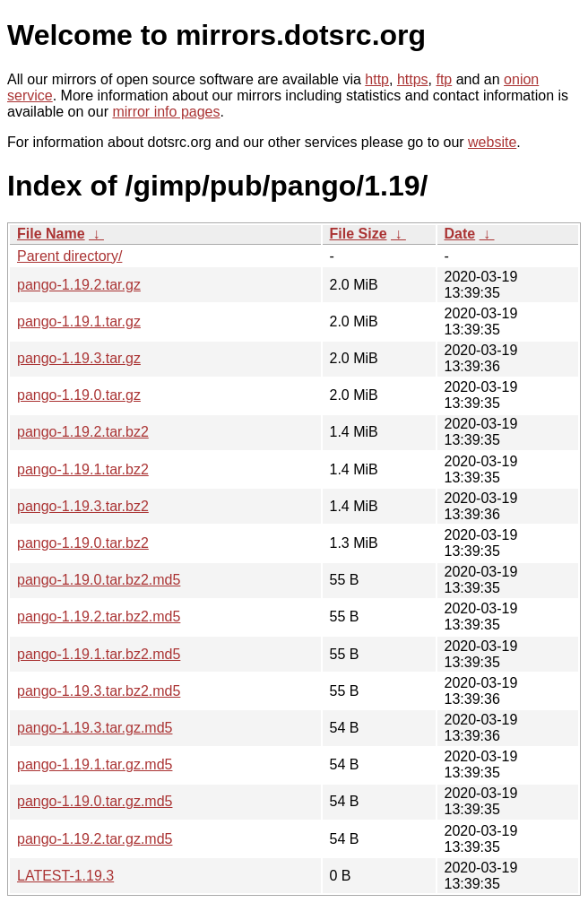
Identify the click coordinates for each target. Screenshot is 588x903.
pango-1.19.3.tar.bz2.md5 (99, 691)
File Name (51, 234)
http (377, 79)
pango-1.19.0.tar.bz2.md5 (99, 580)
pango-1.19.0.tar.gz (79, 395)
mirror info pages (166, 112)
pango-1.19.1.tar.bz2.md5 (99, 654)
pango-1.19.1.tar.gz (79, 321)
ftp (444, 79)
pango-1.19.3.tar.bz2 (83, 506)
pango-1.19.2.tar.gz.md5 (95, 839)
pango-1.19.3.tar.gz (79, 358)
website (492, 142)
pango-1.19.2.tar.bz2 (83, 432)
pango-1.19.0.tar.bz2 (83, 543)
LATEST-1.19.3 (65, 876)
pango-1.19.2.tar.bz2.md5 (99, 616)
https (413, 79)
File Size (359, 234)
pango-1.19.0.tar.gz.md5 (95, 801)
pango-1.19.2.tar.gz (79, 285)
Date (460, 234)
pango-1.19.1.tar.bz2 (83, 469)
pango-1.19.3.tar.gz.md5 (95, 728)
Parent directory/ (69, 256)
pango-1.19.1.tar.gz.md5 (95, 764)
